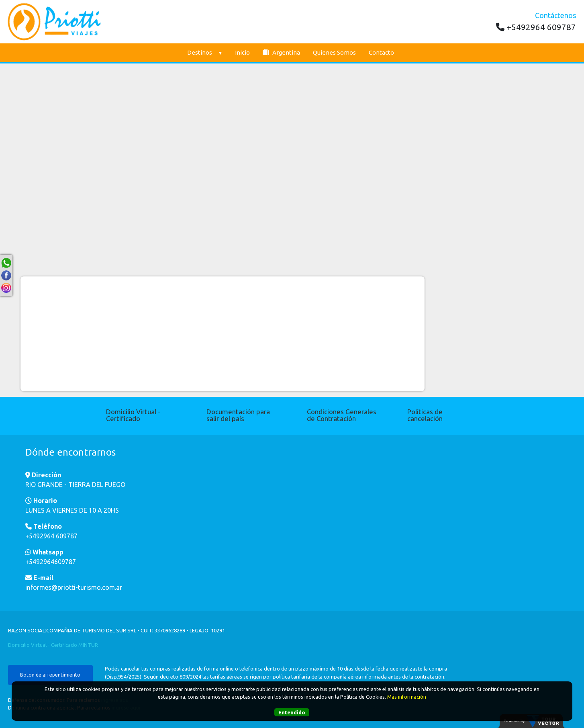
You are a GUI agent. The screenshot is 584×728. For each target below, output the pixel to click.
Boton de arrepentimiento (50, 675)
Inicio (242, 52)
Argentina (281, 52)
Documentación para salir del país (238, 415)
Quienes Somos (334, 52)
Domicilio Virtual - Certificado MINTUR (53, 645)
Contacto (381, 52)
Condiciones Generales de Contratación (342, 415)
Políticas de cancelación (425, 415)
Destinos (205, 52)
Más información (407, 697)
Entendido (292, 712)
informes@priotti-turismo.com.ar (74, 587)
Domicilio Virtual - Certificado (133, 415)
